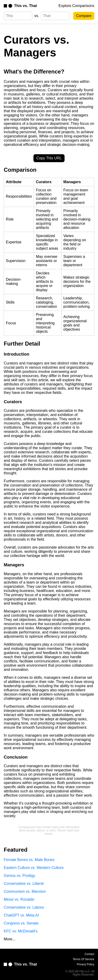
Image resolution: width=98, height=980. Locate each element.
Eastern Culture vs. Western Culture (34, 868)
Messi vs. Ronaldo (19, 899)
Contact (89, 954)
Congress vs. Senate (21, 923)
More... (10, 939)
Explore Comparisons (76, 6)
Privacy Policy (85, 964)
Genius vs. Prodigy (19, 876)
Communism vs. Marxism (25, 891)
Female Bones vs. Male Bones (29, 860)
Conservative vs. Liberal (24, 884)
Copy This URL (49, 158)
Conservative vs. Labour (24, 907)
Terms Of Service (83, 959)
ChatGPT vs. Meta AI (21, 915)
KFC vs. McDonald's (21, 931)
